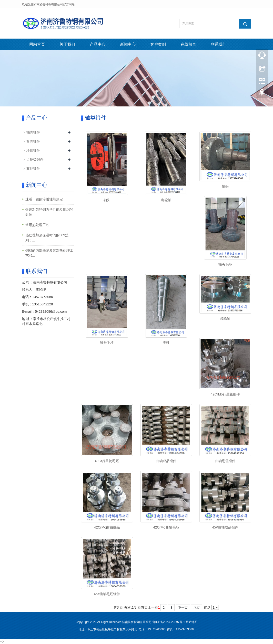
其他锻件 (33, 168)
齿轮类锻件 (35, 159)
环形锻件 (33, 150)
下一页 (183, 608)
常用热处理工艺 (37, 225)
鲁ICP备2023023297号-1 (169, 622)
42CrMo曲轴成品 (107, 527)
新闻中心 (128, 44)
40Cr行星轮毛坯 (107, 461)
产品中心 (98, 44)
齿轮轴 (166, 200)
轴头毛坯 (225, 264)
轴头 (107, 200)
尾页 (197, 608)
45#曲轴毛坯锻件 (107, 594)
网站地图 (192, 622)
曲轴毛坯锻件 (225, 461)
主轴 (166, 343)
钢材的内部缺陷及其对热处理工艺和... (49, 253)
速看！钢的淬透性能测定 (44, 199)
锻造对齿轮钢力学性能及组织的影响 (49, 212)
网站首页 (37, 44)
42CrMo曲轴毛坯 (166, 527)
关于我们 (67, 44)
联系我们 (219, 44)
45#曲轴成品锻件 (225, 527)
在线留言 (188, 44)
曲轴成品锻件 (166, 461)
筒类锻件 (33, 141)
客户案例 (158, 44)
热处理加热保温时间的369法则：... (47, 238)
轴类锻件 (33, 132)
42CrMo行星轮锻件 (225, 394)
